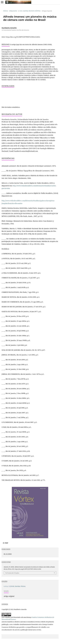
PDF (6, 543)
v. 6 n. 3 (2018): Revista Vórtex (29, 11)
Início (6, 11)
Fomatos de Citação (12, 573)
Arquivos (13, 11)
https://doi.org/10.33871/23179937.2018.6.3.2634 (23, 37)
